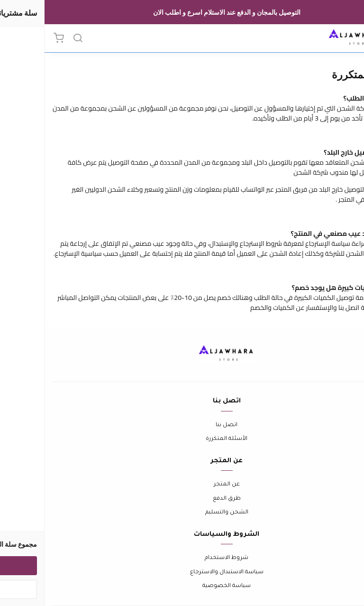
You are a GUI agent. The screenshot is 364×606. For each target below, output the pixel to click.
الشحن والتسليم (182, 513)
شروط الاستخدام (182, 558)
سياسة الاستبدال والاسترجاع (182, 573)
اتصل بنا (182, 425)
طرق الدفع (182, 499)
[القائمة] (350, 38)
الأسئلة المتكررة (182, 439)
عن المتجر (182, 485)
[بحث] (33, 38)
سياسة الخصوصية (182, 586)
